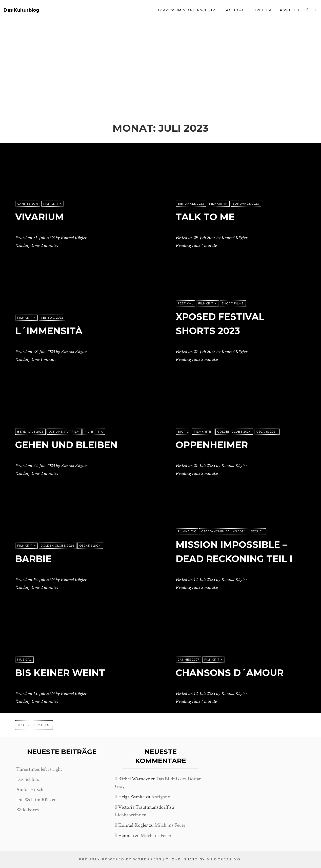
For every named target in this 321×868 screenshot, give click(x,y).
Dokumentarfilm (64, 432)
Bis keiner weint (64, 673)
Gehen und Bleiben (72, 445)
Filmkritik (53, 204)
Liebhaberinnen (131, 815)
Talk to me (208, 217)
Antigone (160, 797)
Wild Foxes (27, 810)
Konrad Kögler (74, 238)
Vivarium (42, 217)
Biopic (183, 432)
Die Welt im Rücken (36, 800)
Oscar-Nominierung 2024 (224, 532)
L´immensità (52, 331)
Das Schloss (28, 779)
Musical (24, 660)
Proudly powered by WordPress (120, 859)
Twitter (263, 10)
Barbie (35, 559)
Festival (185, 304)
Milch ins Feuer (170, 825)
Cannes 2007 (188, 660)
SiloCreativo (224, 859)
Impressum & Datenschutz (187, 10)
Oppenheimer (215, 445)
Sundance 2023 (246, 204)
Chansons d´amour (235, 673)
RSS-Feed (290, 10)
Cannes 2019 (28, 204)
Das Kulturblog (21, 10)
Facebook (235, 10)
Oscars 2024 (267, 432)
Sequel (257, 532)
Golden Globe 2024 (234, 432)
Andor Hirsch (30, 789)
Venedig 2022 (52, 318)
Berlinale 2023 (191, 204)
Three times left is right (39, 769)
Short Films (233, 304)
